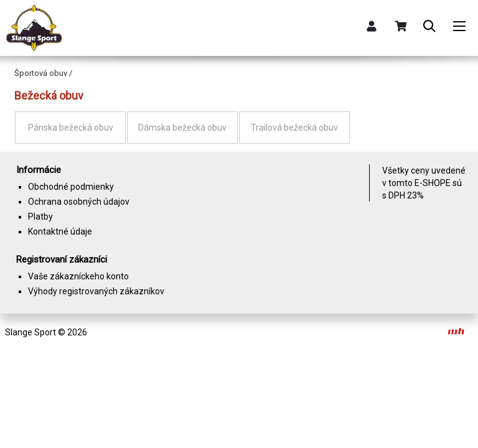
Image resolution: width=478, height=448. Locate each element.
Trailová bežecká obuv (294, 128)
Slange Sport (30, 332)
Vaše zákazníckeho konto (78, 276)
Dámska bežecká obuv (182, 128)
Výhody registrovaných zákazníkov (96, 291)
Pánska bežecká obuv (71, 128)
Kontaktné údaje (60, 231)
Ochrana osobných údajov (79, 202)
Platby (40, 217)
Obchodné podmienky (71, 187)
